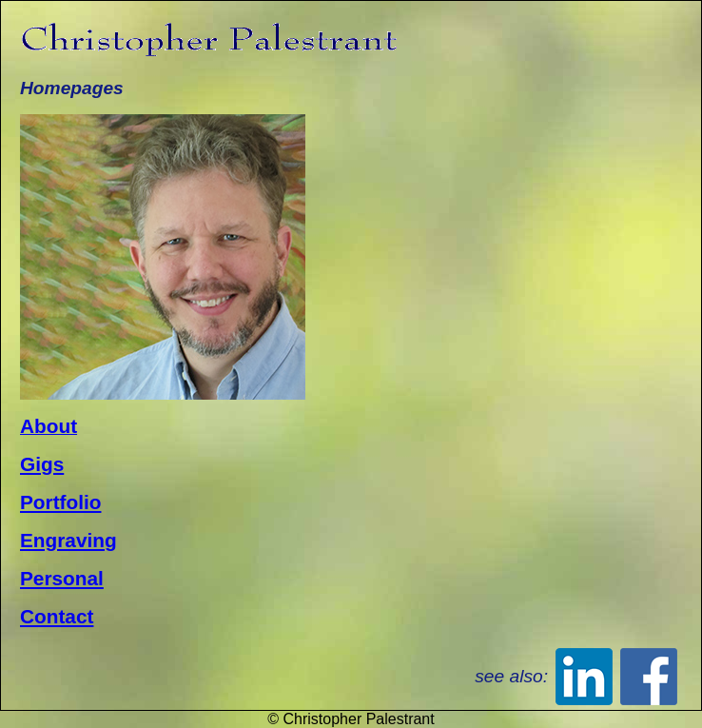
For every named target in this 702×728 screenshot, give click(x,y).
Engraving (68, 540)
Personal (62, 578)
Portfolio (60, 502)
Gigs (42, 464)
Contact (57, 616)
